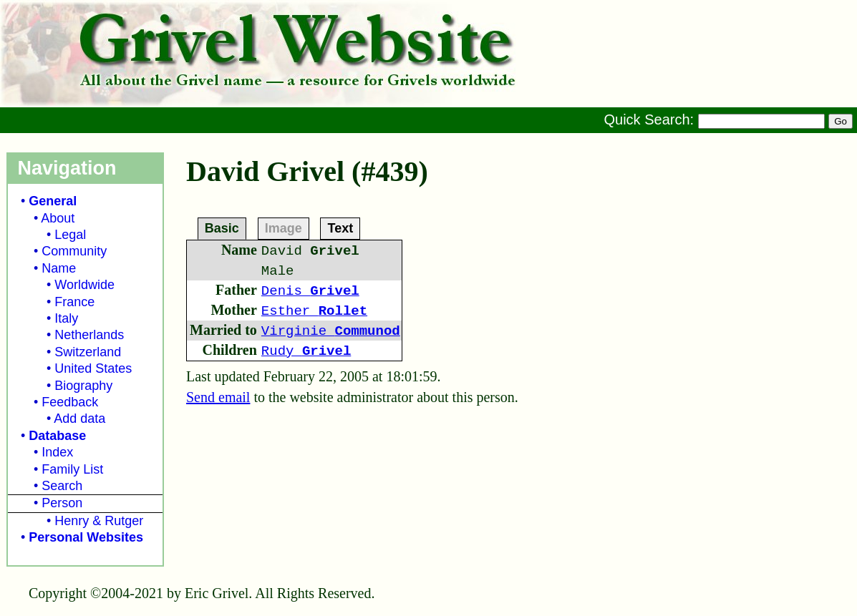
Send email (218, 397)
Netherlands (89, 335)
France (74, 302)
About (58, 218)
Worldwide (84, 285)
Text (340, 228)
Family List (72, 469)
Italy (66, 318)
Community (74, 251)
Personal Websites (86, 537)
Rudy (306, 351)
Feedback (70, 402)
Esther (314, 311)
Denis (310, 291)
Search (62, 486)
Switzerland (88, 352)
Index (57, 452)
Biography (83, 386)
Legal (70, 235)
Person (62, 503)
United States (93, 368)
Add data (79, 419)
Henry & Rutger (99, 521)
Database (57, 436)
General (53, 201)
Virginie (331, 331)
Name (59, 268)
